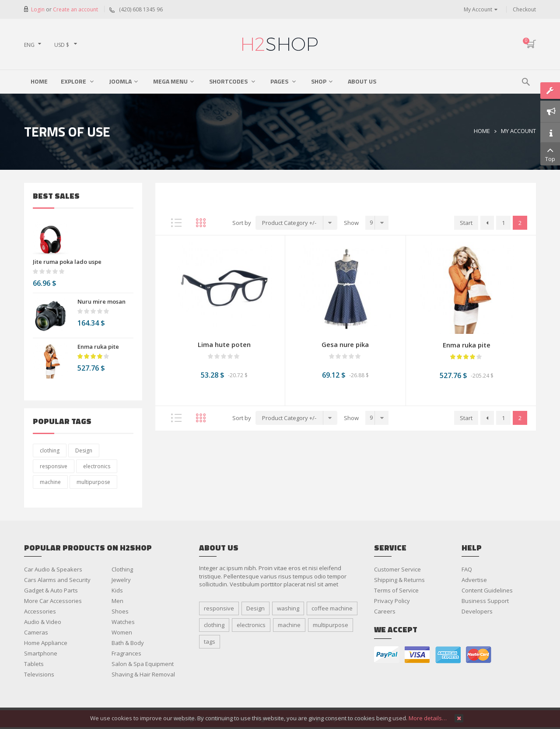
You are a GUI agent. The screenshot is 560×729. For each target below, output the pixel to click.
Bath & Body (128, 643)
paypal (387, 655)
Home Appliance (46, 643)
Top (550, 154)
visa (417, 655)
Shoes (120, 611)
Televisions (39, 674)
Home (482, 131)
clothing (50, 450)
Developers (477, 611)
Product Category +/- (289, 223)
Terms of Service (396, 590)
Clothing (122, 569)
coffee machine (332, 608)
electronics (97, 466)
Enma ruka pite (98, 347)
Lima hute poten (224, 344)
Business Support (485, 601)
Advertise (474, 580)
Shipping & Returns (399, 580)
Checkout (524, 9)
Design (84, 450)
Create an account (75, 9)
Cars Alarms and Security (57, 580)
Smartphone (41, 653)
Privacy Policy (392, 601)
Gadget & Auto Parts (51, 590)
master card (479, 655)
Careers (385, 611)
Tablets (34, 664)
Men (117, 601)
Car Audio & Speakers (53, 569)
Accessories (40, 611)
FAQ (467, 569)
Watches (123, 622)
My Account (478, 9)
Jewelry (121, 580)
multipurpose (93, 482)
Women (122, 632)
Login (38, 9)
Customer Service (397, 569)
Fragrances (126, 653)
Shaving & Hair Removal (143, 674)
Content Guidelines (487, 590)
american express (448, 655)
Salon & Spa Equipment (143, 664)
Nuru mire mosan (101, 301)
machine (50, 482)
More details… (428, 718)
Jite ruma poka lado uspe (67, 262)
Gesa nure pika (345, 344)
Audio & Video (43, 622)
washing (288, 608)
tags (210, 641)
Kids (117, 590)
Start (466, 223)
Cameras (36, 632)
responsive (54, 466)
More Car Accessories (53, 601)
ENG (29, 45)
